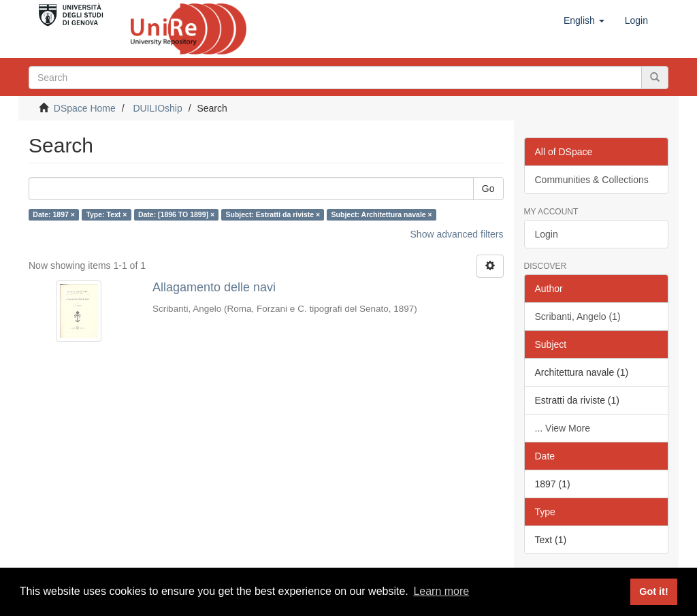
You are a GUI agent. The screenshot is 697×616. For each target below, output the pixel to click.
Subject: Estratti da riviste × (273, 214)
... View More (563, 428)
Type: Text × (106, 214)
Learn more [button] (441, 591)
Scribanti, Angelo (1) (578, 317)
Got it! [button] (653, 591)
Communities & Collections (592, 180)
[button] (584, 20)
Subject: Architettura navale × (382, 214)
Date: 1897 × (54, 214)
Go (488, 189)
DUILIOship (157, 108)
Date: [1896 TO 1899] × (176, 214)
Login (547, 234)
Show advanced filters (457, 234)
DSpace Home (85, 108)
